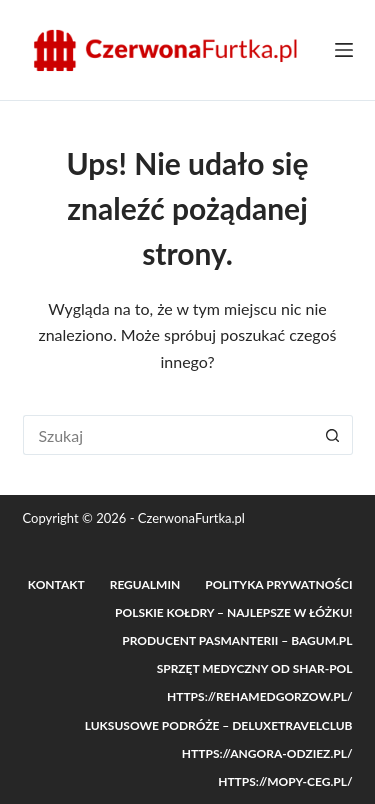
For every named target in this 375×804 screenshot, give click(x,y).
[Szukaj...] (168, 435)
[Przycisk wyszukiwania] (333, 435)
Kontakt (56, 584)
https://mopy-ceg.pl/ (285, 781)
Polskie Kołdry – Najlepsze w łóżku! (233, 612)
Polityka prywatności (278, 584)
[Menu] (344, 50)
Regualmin (145, 584)
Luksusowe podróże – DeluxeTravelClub (219, 725)
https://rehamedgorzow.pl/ (260, 696)
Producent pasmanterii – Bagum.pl (237, 640)
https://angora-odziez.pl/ (267, 753)
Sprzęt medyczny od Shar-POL (255, 668)
